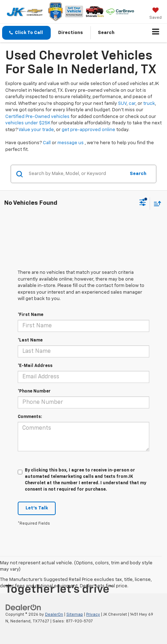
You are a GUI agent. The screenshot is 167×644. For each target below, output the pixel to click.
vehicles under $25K (28, 123)
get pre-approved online (88, 130)
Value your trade (36, 130)
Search (138, 174)
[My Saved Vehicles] (155, 14)
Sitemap (75, 614)
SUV (122, 104)
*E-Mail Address (35, 366)
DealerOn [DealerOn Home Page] (54, 614)
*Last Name (30, 340)
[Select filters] (143, 203)
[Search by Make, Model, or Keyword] (76, 174)
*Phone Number (34, 391)
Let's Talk (37, 508)
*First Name (30, 315)
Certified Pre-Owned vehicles (37, 117)
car (132, 104)
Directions (71, 33)
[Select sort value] (156, 204)
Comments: (30, 417)
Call (47, 143)
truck (149, 104)
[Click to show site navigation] (156, 33)
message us (71, 143)
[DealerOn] (23, 608)
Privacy (93, 614)
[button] (26, 33)
